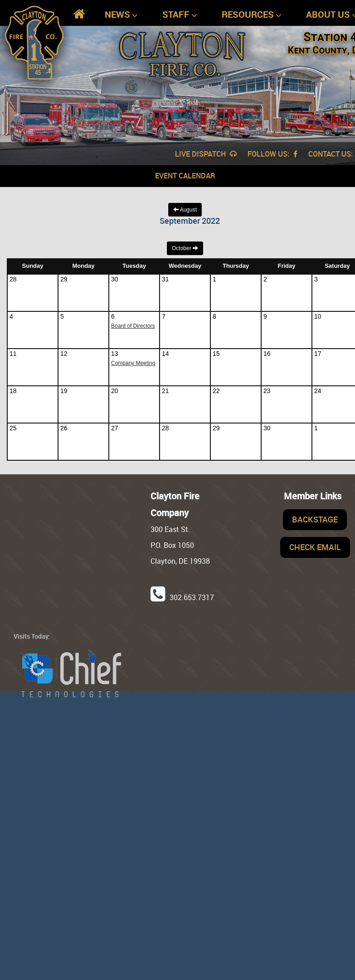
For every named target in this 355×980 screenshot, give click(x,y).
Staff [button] (180, 15)
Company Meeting (133, 363)
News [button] (121, 15)
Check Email (315, 547)
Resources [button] (252, 15)
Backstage (315, 519)
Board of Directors (133, 326)
